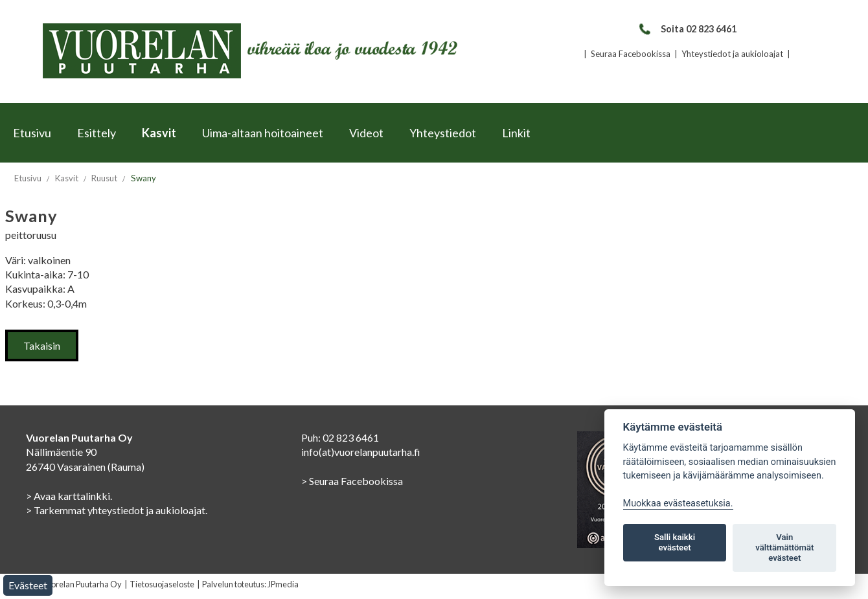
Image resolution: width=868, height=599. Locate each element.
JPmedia (283, 584)
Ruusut (104, 178)
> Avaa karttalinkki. (69, 496)
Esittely (97, 133)
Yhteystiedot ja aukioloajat (732, 54)
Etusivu (32, 133)
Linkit (516, 133)
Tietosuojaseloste (162, 584)
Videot (366, 133)
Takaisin (42, 345)
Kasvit (159, 133)
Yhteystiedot (443, 133)
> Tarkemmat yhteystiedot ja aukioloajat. (117, 510)
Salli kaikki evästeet (675, 542)
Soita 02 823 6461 (687, 29)
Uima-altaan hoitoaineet (263, 133)
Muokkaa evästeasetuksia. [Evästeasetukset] (678, 503)
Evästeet (28, 585)
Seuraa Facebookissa (631, 54)
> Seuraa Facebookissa (352, 481)
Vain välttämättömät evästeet (784, 548)
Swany (143, 178)
